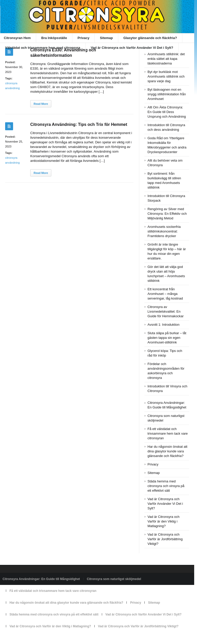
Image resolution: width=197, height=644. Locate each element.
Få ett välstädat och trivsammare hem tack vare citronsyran (168, 433)
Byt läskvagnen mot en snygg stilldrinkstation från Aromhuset (167, 94)
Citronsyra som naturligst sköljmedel (114, 579)
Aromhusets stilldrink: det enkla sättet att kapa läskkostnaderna (166, 59)
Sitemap (106, 38)
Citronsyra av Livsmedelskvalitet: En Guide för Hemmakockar (166, 311)
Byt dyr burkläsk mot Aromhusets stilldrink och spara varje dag (166, 76)
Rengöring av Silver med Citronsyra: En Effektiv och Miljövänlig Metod (167, 214)
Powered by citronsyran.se (21, 638)
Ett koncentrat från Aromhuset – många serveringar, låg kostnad (165, 294)
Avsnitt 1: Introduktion (164, 325)
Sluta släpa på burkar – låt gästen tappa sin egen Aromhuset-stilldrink (167, 338)
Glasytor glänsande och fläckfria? (150, 38)
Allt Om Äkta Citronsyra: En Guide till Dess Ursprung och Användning (167, 112)
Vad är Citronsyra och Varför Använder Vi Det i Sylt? (132, 48)
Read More (41, 104)
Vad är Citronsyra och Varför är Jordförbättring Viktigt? (165, 539)
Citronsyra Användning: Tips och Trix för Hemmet (79, 124)
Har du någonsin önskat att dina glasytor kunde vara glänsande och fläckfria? (167, 451)
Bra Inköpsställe (54, 38)
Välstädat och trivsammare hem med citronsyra (43, 48)
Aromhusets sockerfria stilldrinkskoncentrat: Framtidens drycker (164, 231)
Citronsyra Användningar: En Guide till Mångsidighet (41, 579)
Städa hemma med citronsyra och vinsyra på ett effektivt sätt (166, 486)
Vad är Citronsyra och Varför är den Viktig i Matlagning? (164, 521)
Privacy (83, 38)
